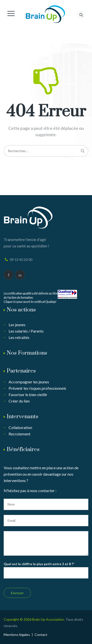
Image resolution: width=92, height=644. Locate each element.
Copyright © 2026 (18, 619)
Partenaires (21, 371)
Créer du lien (19, 401)
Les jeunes (17, 325)
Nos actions (21, 310)
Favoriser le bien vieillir (28, 395)
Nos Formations (27, 353)
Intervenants (22, 417)
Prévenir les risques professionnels (37, 388)
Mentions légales (17, 635)
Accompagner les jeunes (29, 382)
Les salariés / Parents (26, 331)
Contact (41, 635)
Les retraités (19, 337)
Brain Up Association (48, 619)
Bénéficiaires (23, 449)
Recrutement (20, 434)
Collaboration (20, 427)
